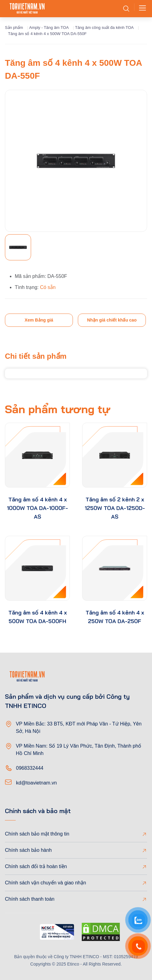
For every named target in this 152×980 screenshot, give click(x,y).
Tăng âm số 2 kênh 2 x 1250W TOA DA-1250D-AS (115, 508)
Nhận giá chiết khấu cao (112, 320)
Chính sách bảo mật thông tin (37, 834)
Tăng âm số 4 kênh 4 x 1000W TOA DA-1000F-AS (37, 508)
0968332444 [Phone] (30, 768)
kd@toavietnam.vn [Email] (36, 783)
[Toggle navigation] (141, 9)
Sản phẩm (14, 28)
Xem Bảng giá (39, 320)
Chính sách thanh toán (30, 899)
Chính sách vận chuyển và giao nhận (46, 883)
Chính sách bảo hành (28, 850)
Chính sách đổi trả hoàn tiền (36, 866)
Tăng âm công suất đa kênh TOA (104, 28)
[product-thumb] (37, 455)
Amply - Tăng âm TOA (49, 28)
